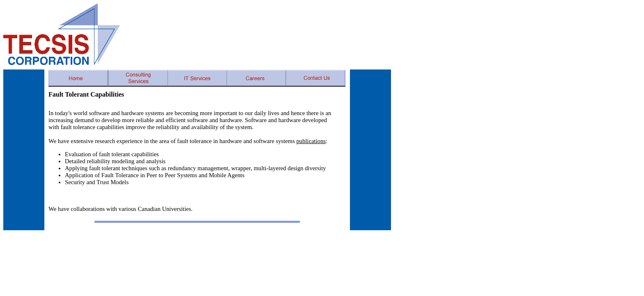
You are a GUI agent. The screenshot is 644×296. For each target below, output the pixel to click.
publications (311, 141)
